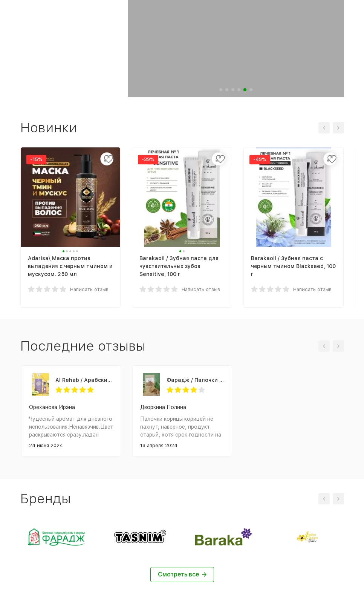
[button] (221, 90)
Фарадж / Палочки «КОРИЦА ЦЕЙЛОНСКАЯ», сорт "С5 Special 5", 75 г (195, 380)
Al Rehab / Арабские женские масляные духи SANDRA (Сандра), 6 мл (84, 380)
